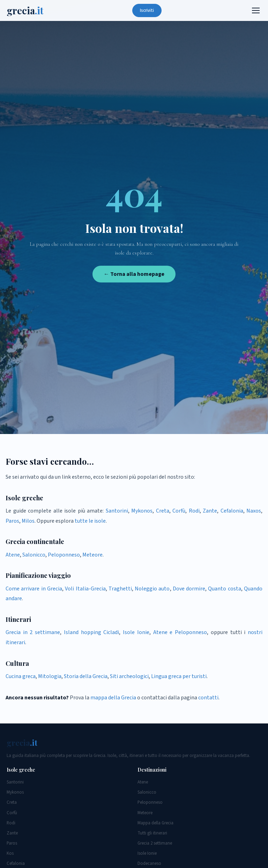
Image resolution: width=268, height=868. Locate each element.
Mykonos (142, 511)
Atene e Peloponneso (180, 632)
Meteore (92, 555)
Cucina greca (21, 676)
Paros (12, 521)
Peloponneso (64, 555)
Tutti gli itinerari (152, 833)
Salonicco (34, 555)
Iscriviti (147, 10)
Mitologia (50, 676)
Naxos (254, 511)
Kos (10, 853)
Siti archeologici (129, 676)
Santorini (117, 511)
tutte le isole (90, 521)
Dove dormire (189, 589)
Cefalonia (232, 511)
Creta (163, 511)
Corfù (179, 511)
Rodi (194, 511)
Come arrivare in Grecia (34, 589)
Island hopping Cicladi (91, 632)
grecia (25, 10)
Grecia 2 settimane (155, 843)
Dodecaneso (149, 863)
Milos (28, 521)
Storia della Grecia (86, 676)
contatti (208, 698)
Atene (13, 555)
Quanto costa (224, 589)
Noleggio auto (152, 589)
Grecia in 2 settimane (33, 632)
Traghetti (120, 589)
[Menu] (256, 10)
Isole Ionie (136, 632)
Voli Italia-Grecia (85, 589)
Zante (210, 511)
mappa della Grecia (113, 698)
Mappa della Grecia (155, 823)
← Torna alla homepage (134, 274)
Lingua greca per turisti (179, 676)
